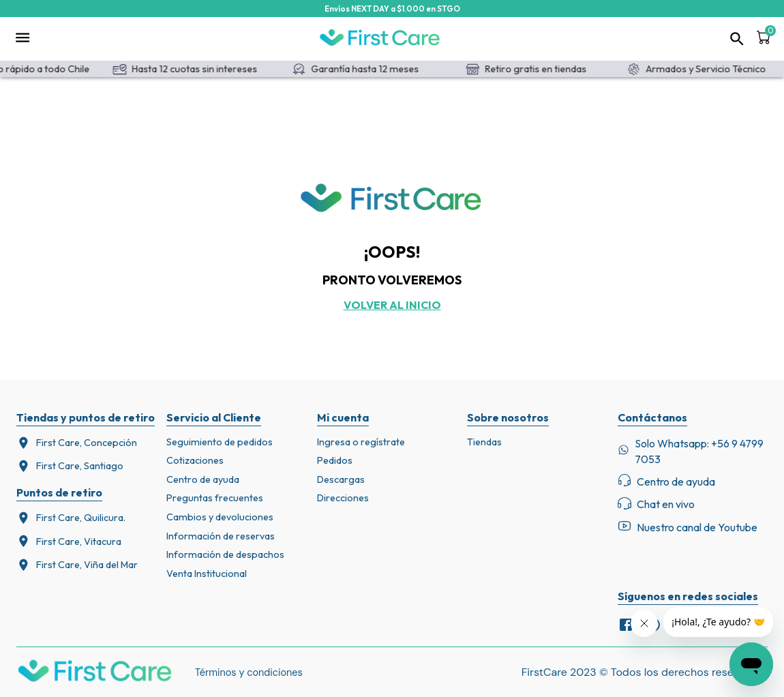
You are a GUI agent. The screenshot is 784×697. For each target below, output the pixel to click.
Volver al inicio (392, 305)
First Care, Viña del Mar (77, 565)
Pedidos (335, 460)
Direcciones (343, 498)
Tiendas (484, 442)
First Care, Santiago (70, 466)
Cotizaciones (195, 460)
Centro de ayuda (203, 479)
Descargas (341, 479)
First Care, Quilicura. (71, 518)
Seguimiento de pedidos (220, 442)
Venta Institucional (207, 574)
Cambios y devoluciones (220, 517)
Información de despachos (225, 554)
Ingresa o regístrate (361, 442)
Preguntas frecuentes (215, 498)
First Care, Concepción (77, 443)
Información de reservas (221, 536)
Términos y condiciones (249, 672)
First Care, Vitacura (69, 541)
